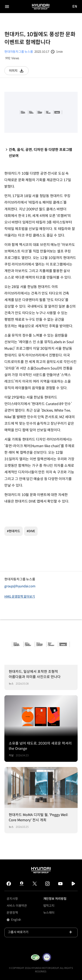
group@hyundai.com (20, 586)
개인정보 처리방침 (55, 899)
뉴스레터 (49, 913)
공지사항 (12, 899)
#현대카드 (14, 531)
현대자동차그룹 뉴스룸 (19, 52)
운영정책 (12, 913)
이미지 (19, 72)
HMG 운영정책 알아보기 (20, 597)
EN (75, 7)
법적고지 (49, 906)
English (22, 920)
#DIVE (31, 531)
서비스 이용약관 (17, 906)
